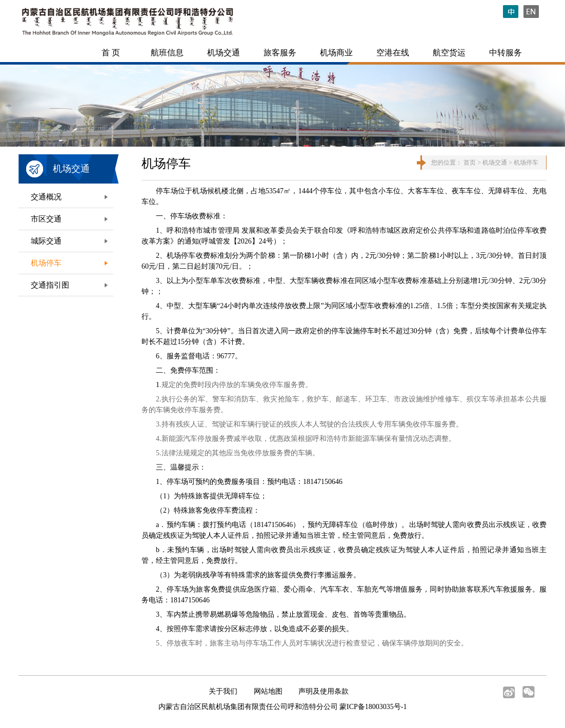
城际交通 (46, 241)
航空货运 (449, 53)
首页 (470, 163)
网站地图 (268, 691)
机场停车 (46, 263)
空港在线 (393, 53)
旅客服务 (280, 53)
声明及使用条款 (324, 691)
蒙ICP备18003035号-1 (373, 707)
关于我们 (223, 691)
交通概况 (46, 197)
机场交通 (224, 53)
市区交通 (46, 219)
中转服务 (506, 53)
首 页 (111, 53)
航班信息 (167, 53)
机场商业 (336, 53)
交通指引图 (50, 285)
